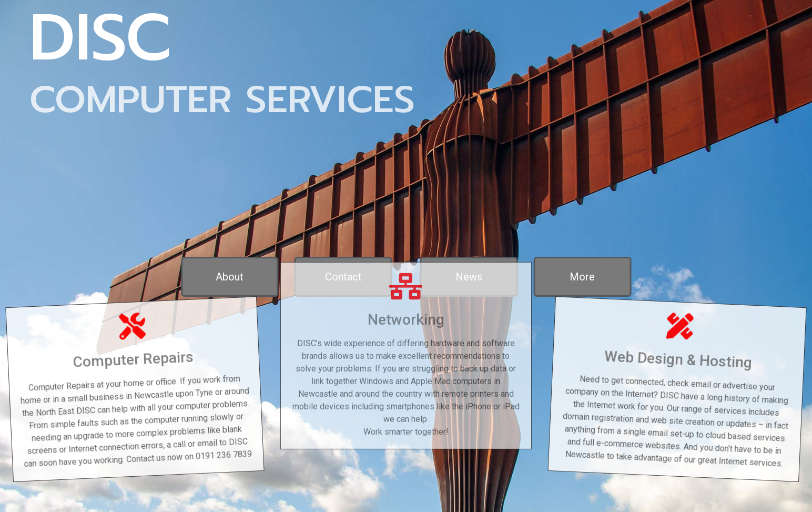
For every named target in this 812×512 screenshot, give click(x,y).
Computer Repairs (130, 356)
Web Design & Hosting (682, 356)
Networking (406, 303)
